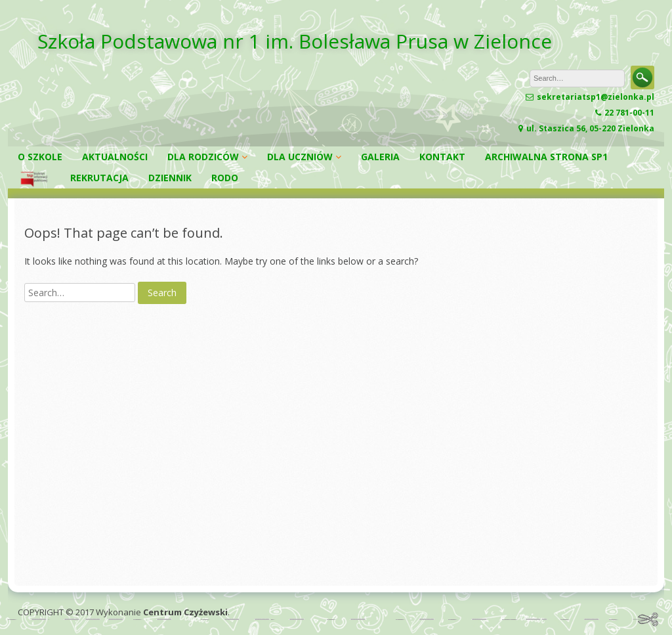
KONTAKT (442, 157)
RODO (225, 178)
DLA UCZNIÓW (300, 157)
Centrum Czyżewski (185, 612)
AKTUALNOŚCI (115, 157)
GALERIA (380, 157)
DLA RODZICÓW (203, 157)
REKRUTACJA (99, 178)
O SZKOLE (40, 157)
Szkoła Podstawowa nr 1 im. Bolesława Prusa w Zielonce (295, 41)
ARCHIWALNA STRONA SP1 (546, 157)
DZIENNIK (170, 178)
